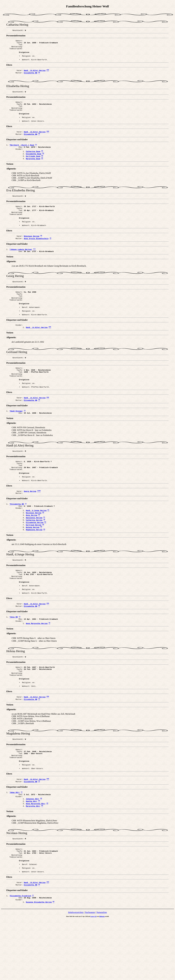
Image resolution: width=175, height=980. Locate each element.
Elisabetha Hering (35, 558)
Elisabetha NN (31, 77)
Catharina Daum (33, 163)
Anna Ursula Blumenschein (36, 256)
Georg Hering (30, 523)
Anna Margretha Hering (37, 666)
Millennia (102, 977)
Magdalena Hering (34, 566)
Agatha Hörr (32, 855)
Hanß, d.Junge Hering (36, 544)
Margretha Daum (33, 171)
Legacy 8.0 (94, 977)
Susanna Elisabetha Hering (39, 963)
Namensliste (102, 973)
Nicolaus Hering (34, 547)
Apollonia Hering (34, 552)
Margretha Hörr (33, 860)
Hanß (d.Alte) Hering (35, 74)
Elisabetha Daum (34, 166)
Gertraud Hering (34, 561)
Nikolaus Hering (32, 253)
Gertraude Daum (33, 168)
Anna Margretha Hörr (36, 858)
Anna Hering (32, 550)
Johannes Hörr (33, 852)
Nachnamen (90, 973)
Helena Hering (33, 564)
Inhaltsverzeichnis (76, 973)
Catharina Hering (34, 555)
